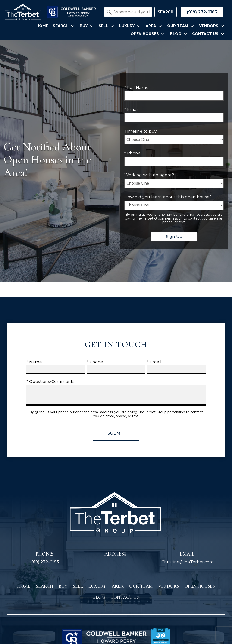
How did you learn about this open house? (168, 197)
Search (166, 12)
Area (118, 586)
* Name (34, 362)
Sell (78, 586)
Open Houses (200, 586)
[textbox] (131, 12)
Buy (63, 586)
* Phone (132, 153)
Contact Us (125, 597)
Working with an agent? (149, 175)
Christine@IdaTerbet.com (188, 562)
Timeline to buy (141, 131)
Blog (99, 597)
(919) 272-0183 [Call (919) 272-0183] (44, 562)
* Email (132, 109)
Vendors (169, 586)
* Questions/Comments (50, 381)
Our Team (141, 586)
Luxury (97, 586)
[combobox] (128, 12)
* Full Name (136, 87)
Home (42, 26)
